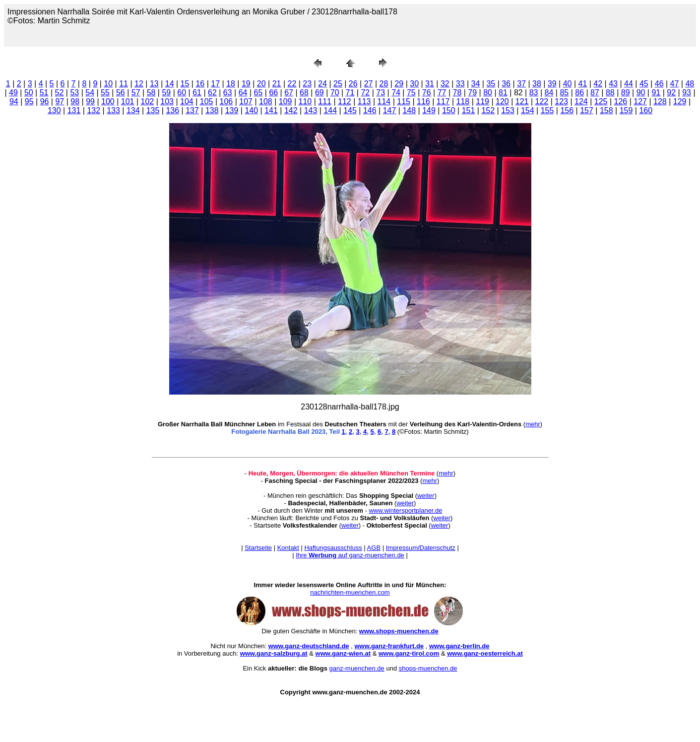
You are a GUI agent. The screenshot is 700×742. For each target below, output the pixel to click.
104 (187, 101)
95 (29, 101)
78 (457, 93)
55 (105, 93)
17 (215, 84)
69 (319, 93)
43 (613, 84)
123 (561, 101)
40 (568, 84)
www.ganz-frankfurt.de (389, 646)
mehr (533, 424)
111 (325, 101)
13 (154, 84)
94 (14, 101)
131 (74, 110)
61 (197, 93)
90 (641, 93)
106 (226, 101)
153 (508, 110)
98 (75, 101)
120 (502, 101)
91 (656, 93)
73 (381, 93)
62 (212, 93)
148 (409, 110)
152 (488, 110)
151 (469, 110)
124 (581, 101)
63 (228, 93)
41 (583, 84)
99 (90, 101)
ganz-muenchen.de (357, 668)
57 (136, 93)
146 (370, 110)
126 (621, 101)
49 (13, 93)
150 (449, 110)
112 (345, 101)
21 (277, 84)
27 (369, 84)
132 (94, 110)
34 (476, 84)
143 (311, 110)
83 (534, 93)
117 (443, 101)
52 (60, 93)
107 (246, 101)
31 (430, 84)
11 (124, 84)
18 (231, 84)
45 (644, 84)
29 (399, 84)
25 (338, 84)
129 (680, 101)
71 (350, 93)
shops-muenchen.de (428, 668)
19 (246, 84)
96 (45, 101)
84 (549, 93)
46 (659, 84)
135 (153, 110)
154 (528, 110)
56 (121, 93)
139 (232, 110)
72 (365, 93)
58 (151, 93)
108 (266, 101)
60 (182, 93)
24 (322, 84)
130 (54, 110)
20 (261, 84)
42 (598, 84)
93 (687, 93)
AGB (374, 548)
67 (289, 93)
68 (304, 93)
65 (258, 93)
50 (29, 93)
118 (463, 101)
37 (521, 84)
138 (212, 110)
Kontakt (288, 548)
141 (271, 110)
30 (414, 84)
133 (113, 110)
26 (353, 84)
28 (384, 84)
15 (185, 84)
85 (564, 93)
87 (595, 93)
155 (547, 110)
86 (579, 93)
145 (350, 110)
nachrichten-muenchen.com (350, 592)
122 (542, 101)
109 (286, 101)
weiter (426, 496)
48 (690, 84)
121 (522, 101)
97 (60, 101)
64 (243, 93)
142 (291, 110)
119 (482, 101)
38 (537, 84)
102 (148, 101)
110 (305, 101)
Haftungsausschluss (333, 548)
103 (167, 101)
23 (307, 84)
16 (200, 84)
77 (442, 93)
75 (411, 93)
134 (133, 110)
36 (506, 84)
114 (384, 101)
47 (675, 84)
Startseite (258, 548)
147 (390, 110)
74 (396, 93)
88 (610, 93)
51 (44, 93)
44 (629, 84)
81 (503, 93)
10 (108, 84)
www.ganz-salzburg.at (274, 653)
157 (587, 110)
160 (646, 110)
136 (172, 110)
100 (108, 101)
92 (671, 93)
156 (567, 110)
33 (460, 84)
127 (640, 101)
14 (170, 84)
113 (364, 101)
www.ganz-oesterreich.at (485, 653)
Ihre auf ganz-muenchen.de (350, 555)
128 (660, 101)
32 (445, 84)
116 (423, 101)
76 (427, 93)
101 (128, 101)
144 (330, 110)
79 (472, 93)
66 (273, 93)
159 (626, 110)
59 (166, 93)
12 (139, 84)
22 (292, 84)
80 (488, 93)
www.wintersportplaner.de (405, 510)
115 (404, 101)
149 (429, 110)
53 (74, 93)
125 (601, 101)
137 (192, 110)
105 (207, 101)
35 (491, 84)
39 (552, 84)
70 (335, 93)
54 (90, 93)
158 (606, 110)
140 (251, 110)
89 (626, 93)
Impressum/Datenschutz (421, 548)
